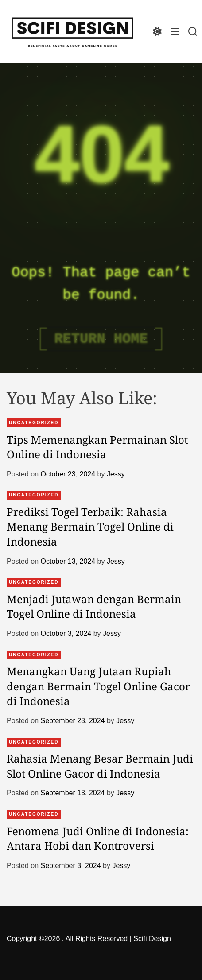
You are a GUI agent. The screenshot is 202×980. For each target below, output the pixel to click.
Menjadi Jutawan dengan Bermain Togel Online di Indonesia (94, 606)
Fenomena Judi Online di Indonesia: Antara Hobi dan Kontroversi (98, 839)
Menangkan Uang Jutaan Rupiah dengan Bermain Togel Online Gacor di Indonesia (98, 686)
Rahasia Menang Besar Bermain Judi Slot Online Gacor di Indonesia (100, 766)
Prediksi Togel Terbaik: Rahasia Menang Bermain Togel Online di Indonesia (90, 527)
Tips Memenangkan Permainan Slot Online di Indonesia (97, 447)
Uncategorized (34, 423)
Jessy (116, 474)
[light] (157, 31)
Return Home (101, 339)
